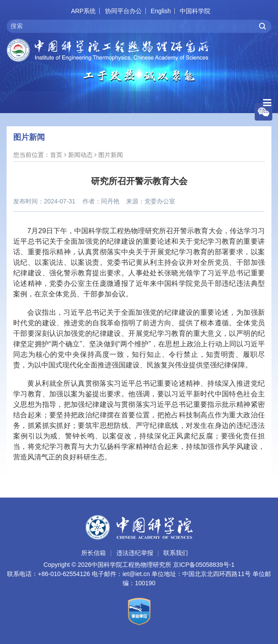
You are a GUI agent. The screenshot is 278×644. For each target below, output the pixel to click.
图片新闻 (111, 155)
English (161, 11)
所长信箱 (94, 553)
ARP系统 (84, 11)
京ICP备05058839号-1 (204, 565)
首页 (56, 155)
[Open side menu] (267, 103)
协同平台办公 (123, 11)
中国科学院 (195, 11)
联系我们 (176, 553)
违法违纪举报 (135, 553)
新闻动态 (80, 155)
